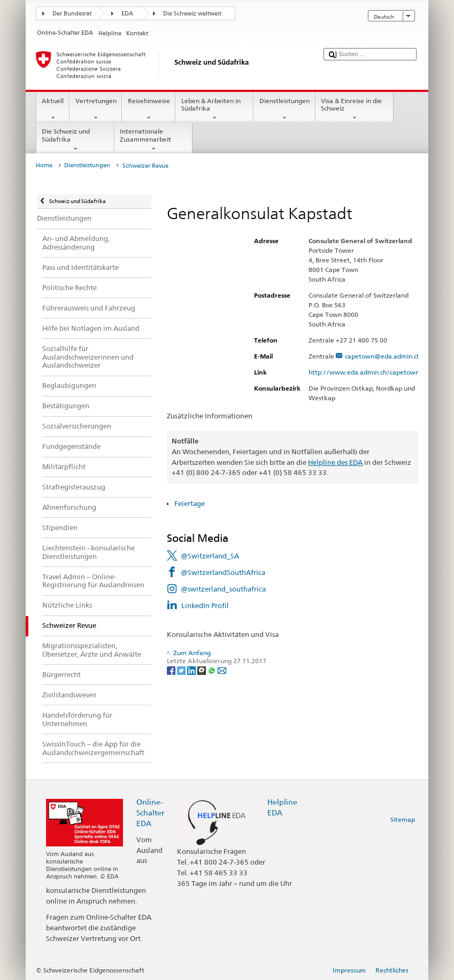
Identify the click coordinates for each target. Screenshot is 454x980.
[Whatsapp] (213, 670)
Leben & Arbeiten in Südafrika (214, 110)
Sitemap (403, 819)
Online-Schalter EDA (150, 812)
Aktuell (53, 110)
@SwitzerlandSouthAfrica (223, 572)
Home (44, 165)
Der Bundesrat (72, 14)
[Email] (222, 670)
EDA (127, 14)
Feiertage (190, 503)
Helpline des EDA (335, 462)
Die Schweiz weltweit (192, 14)
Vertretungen (96, 110)
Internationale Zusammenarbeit (153, 140)
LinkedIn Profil (205, 605)
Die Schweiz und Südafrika (75, 140)
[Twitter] (182, 670)
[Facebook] (172, 670)
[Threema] (202, 670)
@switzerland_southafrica (223, 589)
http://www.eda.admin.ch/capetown (368, 372)
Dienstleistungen (284, 110)
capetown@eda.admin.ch (383, 356)
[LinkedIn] (192, 670)
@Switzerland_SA (210, 556)
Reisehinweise (149, 110)
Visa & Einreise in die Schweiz (355, 110)
